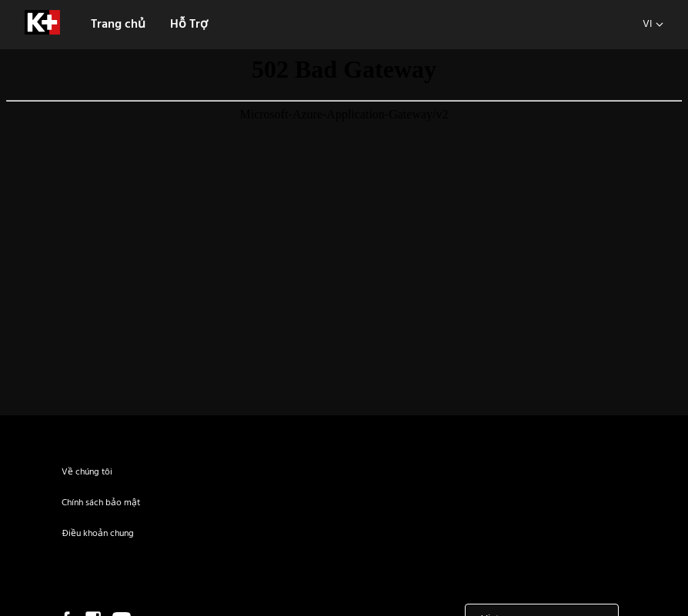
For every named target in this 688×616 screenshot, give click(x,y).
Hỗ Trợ (189, 25)
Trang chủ (118, 25)
